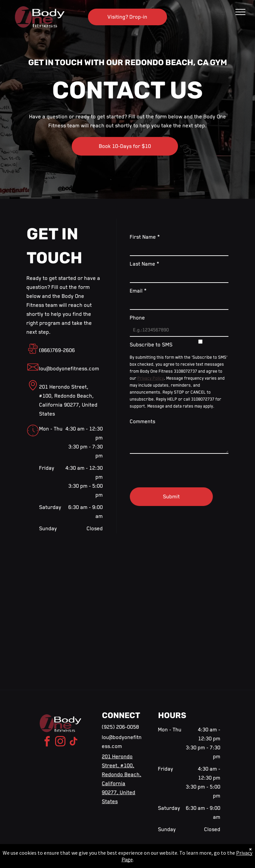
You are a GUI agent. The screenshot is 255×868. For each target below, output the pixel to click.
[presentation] (180, 468)
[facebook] (47, 743)
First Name (145, 237)
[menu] (240, 12)
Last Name (145, 264)
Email (138, 291)
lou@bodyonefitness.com (69, 369)
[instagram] (60, 743)
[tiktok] (73, 743)
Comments (143, 422)
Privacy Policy (151, 378)
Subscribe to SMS (151, 345)
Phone (137, 318)
